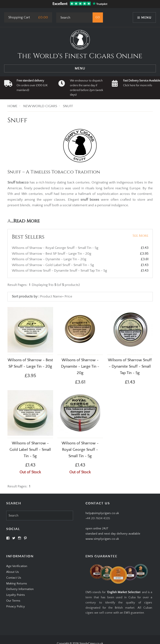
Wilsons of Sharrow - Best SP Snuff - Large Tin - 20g (52, 254)
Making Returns (17, 583)
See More (140, 236)
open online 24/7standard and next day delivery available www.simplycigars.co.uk (113, 534)
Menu (146, 17)
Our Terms (13, 601)
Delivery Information (20, 589)
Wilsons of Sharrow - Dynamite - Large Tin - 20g (49, 259)
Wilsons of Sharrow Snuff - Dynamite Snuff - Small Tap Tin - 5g (60, 271)
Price (68, 296)
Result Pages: (17, 486)
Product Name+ (52, 296)
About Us (13, 572)
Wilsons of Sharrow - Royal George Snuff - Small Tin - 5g (56, 248)
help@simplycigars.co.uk (102, 513)
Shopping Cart (19, 17)
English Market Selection (124, 592)
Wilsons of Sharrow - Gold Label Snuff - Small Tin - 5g (53, 265)
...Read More (25, 221)
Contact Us (14, 578)
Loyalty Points (16, 595)
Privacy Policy (16, 606)
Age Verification (17, 566)
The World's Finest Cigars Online (80, 56)
